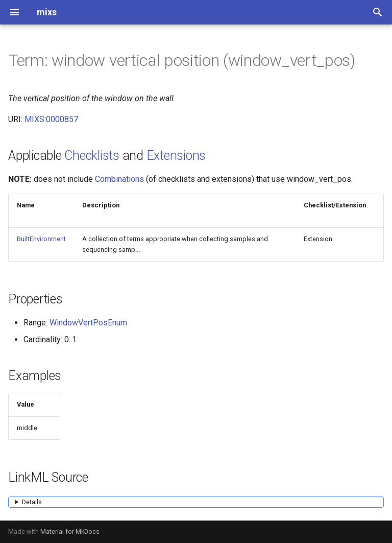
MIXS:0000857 (51, 119)
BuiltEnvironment (41, 239)
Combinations (119, 179)
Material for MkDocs (70, 532)
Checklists (92, 156)
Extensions (176, 156)
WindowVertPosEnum (88, 323)
